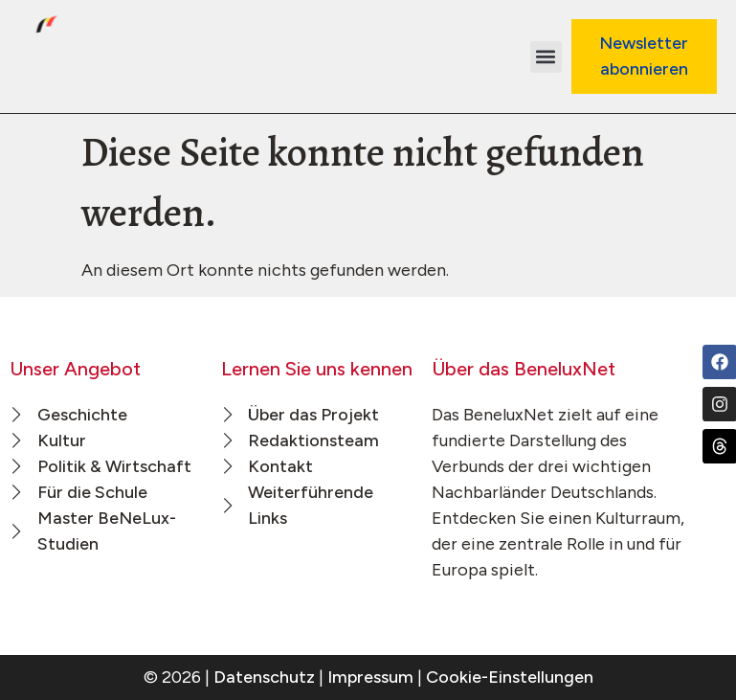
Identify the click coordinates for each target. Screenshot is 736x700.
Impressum (370, 677)
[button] (546, 57)
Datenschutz (264, 677)
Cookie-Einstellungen (510, 677)
